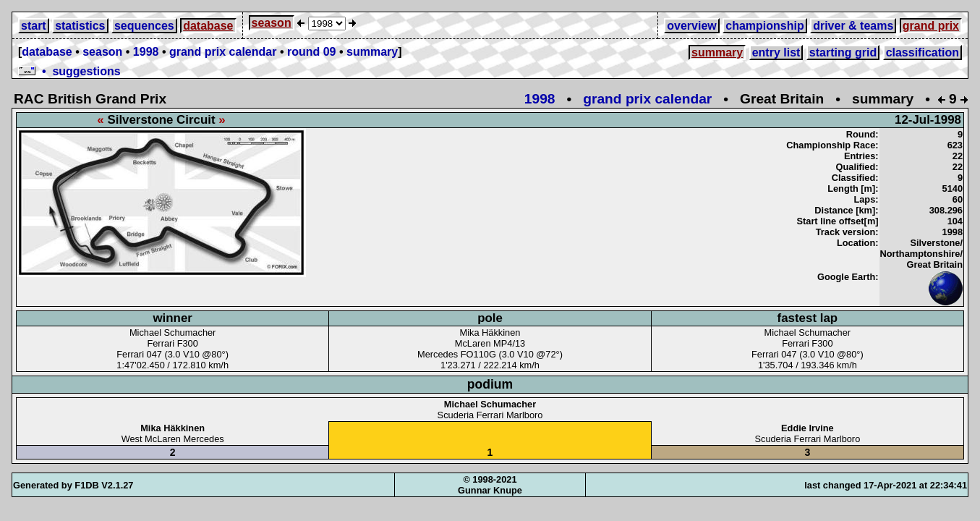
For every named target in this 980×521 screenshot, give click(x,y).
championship (764, 26)
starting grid (843, 52)
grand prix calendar (223, 52)
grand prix (931, 26)
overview (691, 26)
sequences (144, 26)
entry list (776, 52)
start (34, 26)
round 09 (312, 52)
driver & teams (853, 26)
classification (923, 52)
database (208, 26)
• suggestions (69, 71)
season (272, 23)
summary (372, 52)
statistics (80, 26)
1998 (146, 52)
